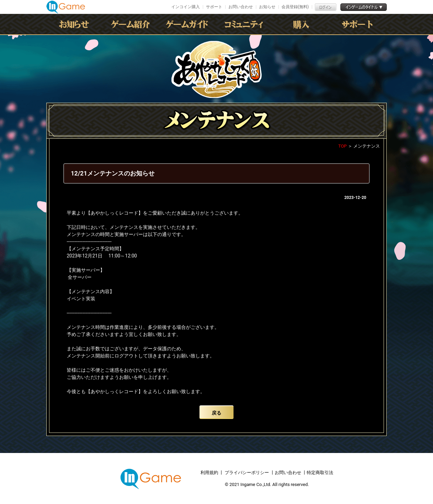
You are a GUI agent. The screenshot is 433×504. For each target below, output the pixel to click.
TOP (343, 146)
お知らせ (267, 7)
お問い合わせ (241, 7)
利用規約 (210, 473)
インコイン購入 (186, 7)
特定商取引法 (320, 473)
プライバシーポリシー (247, 473)
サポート (214, 7)
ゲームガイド (188, 24)
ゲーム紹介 (132, 24)
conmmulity (245, 24)
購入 (301, 24)
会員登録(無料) (295, 7)
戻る (216, 413)
